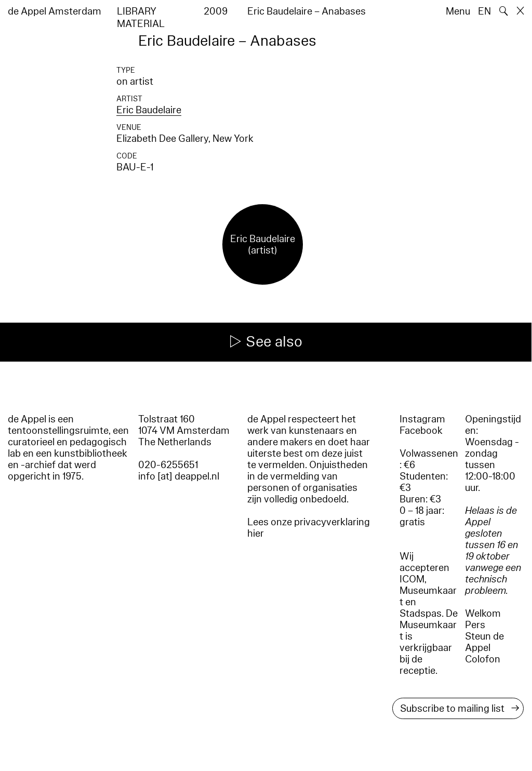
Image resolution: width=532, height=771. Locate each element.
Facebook (421, 431)
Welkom (483, 614)
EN (484, 11)
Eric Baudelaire (149, 110)
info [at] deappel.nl (179, 476)
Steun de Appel (484, 642)
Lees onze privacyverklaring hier (309, 528)
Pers (475, 625)
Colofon (483, 659)
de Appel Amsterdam (55, 11)
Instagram (422, 419)
